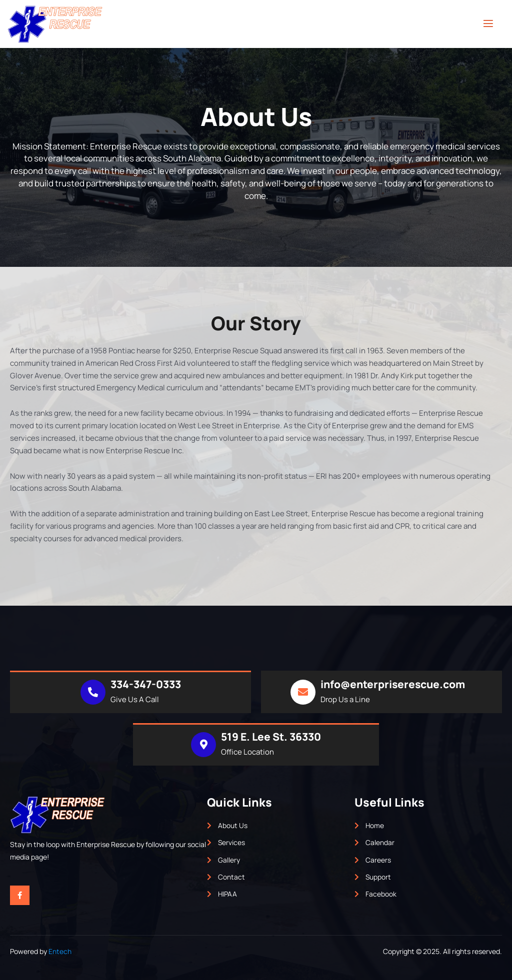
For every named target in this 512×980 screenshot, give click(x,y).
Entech (60, 951)
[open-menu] (488, 24)
